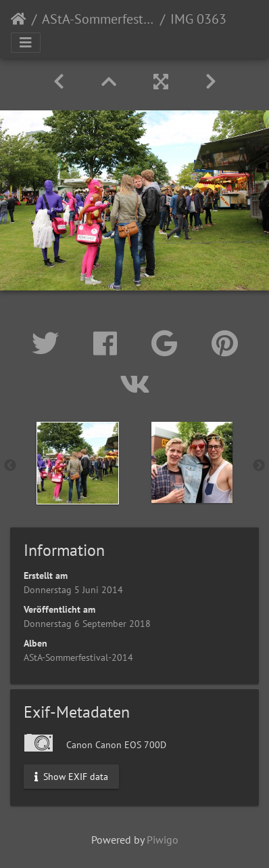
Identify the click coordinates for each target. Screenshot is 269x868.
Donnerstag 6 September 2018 (87, 624)
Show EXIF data (71, 777)
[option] (77, 463)
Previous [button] (10, 466)
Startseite (19, 19)
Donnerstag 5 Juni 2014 (73, 590)
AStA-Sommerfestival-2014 (98, 19)
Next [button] (259, 466)
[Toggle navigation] (26, 43)
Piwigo (163, 840)
